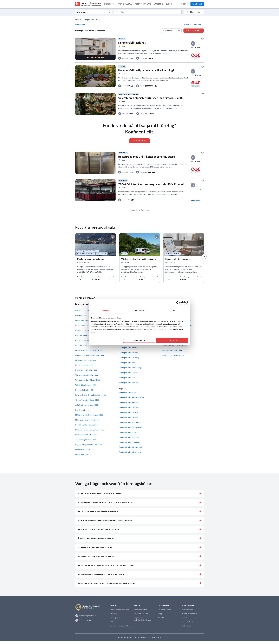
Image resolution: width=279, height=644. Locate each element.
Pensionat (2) (80, 24)
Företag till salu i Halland (128, 420)
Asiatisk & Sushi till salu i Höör (87, 408)
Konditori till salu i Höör (85, 393)
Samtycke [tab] (106, 311)
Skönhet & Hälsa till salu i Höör (87, 423)
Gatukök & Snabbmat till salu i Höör (89, 353)
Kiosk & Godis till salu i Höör (173, 358)
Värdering (114, 617)
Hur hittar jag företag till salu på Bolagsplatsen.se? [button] (99, 497)
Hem (77, 20)
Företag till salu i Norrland (129, 440)
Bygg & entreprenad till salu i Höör (89, 448)
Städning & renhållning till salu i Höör (89, 418)
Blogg (160, 617)
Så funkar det (115, 625)
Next (204, 259)
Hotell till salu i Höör (83, 458)
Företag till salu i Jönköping (129, 346)
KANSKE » (140, 142)
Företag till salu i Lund (127, 381)
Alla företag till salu (141, 617)
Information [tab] (139, 310)
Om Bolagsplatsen (164, 613)
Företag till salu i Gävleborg (129, 445)
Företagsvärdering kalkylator (120, 629)
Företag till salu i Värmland (129, 406)
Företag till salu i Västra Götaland (132, 401)
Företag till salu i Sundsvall (129, 376)
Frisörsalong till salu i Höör (86, 363)
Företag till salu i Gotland (128, 435)
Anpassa (139, 340)
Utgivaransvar (187, 629)
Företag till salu (88, 20)
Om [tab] (173, 310)
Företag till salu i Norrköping (130, 371)
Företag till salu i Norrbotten (130, 425)
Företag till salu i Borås (128, 366)
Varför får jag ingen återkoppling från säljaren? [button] (98, 515)
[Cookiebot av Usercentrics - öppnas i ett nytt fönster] (178, 303)
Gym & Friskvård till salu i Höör (87, 403)
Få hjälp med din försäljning (119, 613)
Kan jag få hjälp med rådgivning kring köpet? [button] (97, 559)
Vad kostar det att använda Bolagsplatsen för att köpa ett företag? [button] (107, 586)
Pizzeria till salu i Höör (84, 348)
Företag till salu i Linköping (129, 361)
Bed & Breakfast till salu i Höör (87, 428)
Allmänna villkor (187, 613)
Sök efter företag (140, 613)
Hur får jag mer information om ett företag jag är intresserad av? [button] (105, 506)
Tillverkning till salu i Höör (86, 443)
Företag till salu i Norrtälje (129, 386)
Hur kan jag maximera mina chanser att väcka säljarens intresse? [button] (105, 524)
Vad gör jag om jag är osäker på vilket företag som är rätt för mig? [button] (106, 569)
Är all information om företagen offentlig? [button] (96, 541)
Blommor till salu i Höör (85, 368)
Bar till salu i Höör (82, 413)
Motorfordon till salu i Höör (86, 438)
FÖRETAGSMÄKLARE (143, 4)
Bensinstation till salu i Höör (86, 373)
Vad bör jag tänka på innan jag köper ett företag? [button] (99, 533)
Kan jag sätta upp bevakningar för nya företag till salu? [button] (101, 577)
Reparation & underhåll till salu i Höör (90, 358)
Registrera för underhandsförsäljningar (143, 622)
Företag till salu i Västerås (129, 356)
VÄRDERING (159, 4)
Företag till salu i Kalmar (128, 351)
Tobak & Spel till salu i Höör (86, 388)
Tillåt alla (172, 340)
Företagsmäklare (116, 621)
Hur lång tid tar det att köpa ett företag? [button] (95, 551)
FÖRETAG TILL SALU (124, 4)
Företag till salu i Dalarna (128, 415)
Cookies (185, 621)
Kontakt (161, 621)
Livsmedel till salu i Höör (85, 453)
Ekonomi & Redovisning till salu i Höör (90, 433)
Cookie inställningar (189, 625)
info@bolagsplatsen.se (86, 619)
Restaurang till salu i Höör (172, 353)
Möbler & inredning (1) (193, 24)
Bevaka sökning (194, 31)
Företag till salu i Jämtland (129, 411)
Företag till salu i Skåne (128, 396)
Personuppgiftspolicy (189, 617)
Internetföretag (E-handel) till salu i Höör (91, 398)
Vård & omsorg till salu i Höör (87, 378)
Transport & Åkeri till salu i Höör (88, 383)
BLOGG (169, 4)
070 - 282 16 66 (83, 623)
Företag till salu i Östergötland (130, 430)
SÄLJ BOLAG (109, 4)
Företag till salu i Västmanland (130, 450)
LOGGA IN (184, 4)
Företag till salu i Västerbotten (130, 455)
